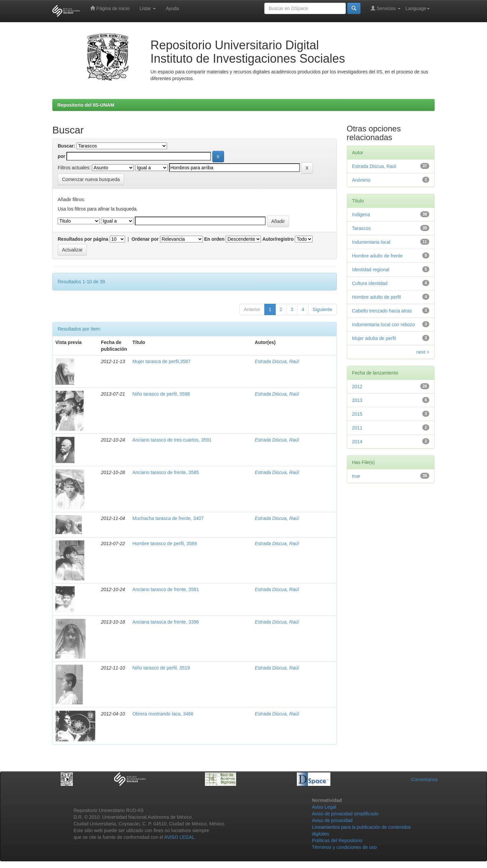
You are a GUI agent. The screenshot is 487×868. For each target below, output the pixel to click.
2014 (357, 442)
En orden (214, 239)
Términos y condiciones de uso (344, 847)
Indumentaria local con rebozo (384, 325)
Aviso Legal (324, 807)
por (62, 156)
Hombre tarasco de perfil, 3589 (165, 543)
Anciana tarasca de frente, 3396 (166, 622)
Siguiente (322, 309)
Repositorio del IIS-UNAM (86, 105)
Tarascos (362, 228)
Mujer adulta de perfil (374, 338)
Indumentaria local (371, 242)
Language (418, 8)
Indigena (361, 215)
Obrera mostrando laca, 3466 (163, 714)
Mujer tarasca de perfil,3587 (162, 361)
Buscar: (66, 146)
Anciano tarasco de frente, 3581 (166, 589)
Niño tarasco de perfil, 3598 (161, 394)
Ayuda (172, 8)
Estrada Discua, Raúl (277, 361)
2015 (357, 414)
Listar (148, 8)
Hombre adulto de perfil (377, 297)
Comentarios (424, 779)
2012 (357, 387)
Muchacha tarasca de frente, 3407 (168, 518)
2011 (357, 428)
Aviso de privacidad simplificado (345, 814)
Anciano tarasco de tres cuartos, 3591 (172, 440)
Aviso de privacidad (332, 820)
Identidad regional (371, 270)
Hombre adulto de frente (377, 256)
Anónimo (361, 180)
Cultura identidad (370, 283)
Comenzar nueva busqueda (91, 179)
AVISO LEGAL (180, 837)
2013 (357, 400)
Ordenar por (145, 239)
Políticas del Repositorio (337, 841)
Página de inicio (110, 8)
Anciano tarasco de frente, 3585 (166, 472)
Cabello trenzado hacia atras (382, 311)
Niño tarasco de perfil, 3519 (161, 668)
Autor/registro (278, 239)
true (356, 476)
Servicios (386, 8)
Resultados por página (83, 239)
